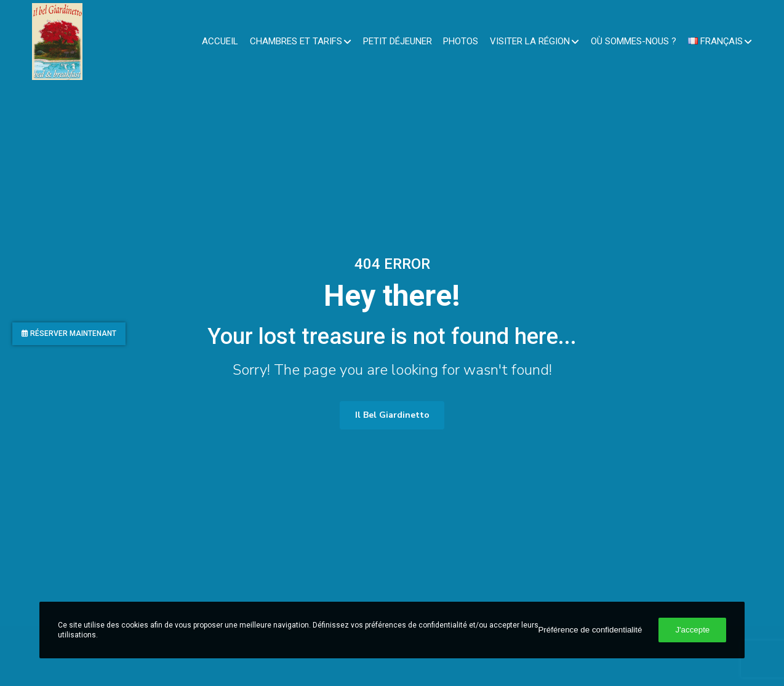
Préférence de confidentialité (590, 630)
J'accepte (692, 630)
